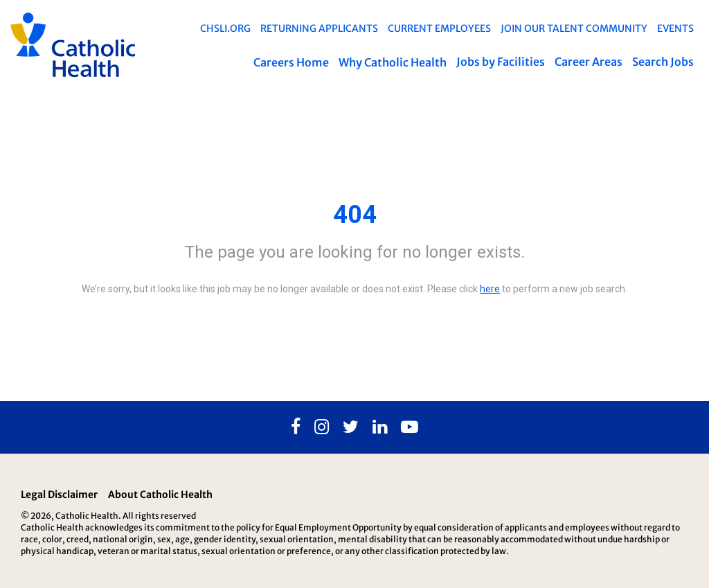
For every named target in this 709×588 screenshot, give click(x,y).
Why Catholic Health (393, 62)
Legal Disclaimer (59, 495)
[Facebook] (296, 427)
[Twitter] (351, 427)
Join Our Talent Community (574, 28)
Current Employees (439, 28)
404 (355, 215)
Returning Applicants (319, 28)
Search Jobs (663, 62)
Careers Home (291, 62)
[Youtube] (410, 427)
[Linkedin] (380, 427)
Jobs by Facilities (501, 62)
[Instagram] (322, 427)
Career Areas (589, 62)
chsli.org (225, 28)
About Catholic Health (160, 495)
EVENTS (675, 28)
